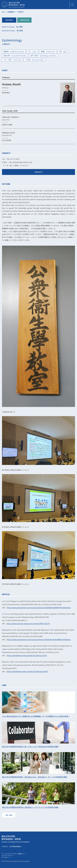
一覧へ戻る (9, 815)
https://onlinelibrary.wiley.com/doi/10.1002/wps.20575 (27, 671)
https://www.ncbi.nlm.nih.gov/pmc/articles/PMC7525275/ (28, 624)
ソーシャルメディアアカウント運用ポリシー (14, 854)
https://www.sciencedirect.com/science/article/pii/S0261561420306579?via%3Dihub (39, 608)
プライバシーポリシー (8, 856)
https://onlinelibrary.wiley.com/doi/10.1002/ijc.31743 (27, 655)
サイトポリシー (6, 857)
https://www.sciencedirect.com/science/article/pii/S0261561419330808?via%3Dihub (39, 640)
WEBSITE (39, 172)
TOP (3, 12)
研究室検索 (11, 12)
